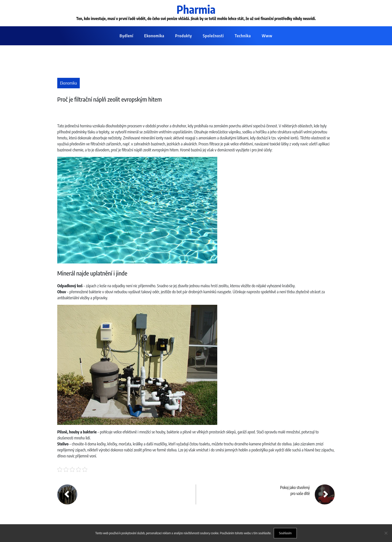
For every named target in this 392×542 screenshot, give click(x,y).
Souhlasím (285, 533)
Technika (243, 36)
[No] (386, 533)
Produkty (184, 36)
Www (267, 36)
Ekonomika (154, 36)
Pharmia (196, 9)
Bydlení (126, 36)
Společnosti (213, 36)
